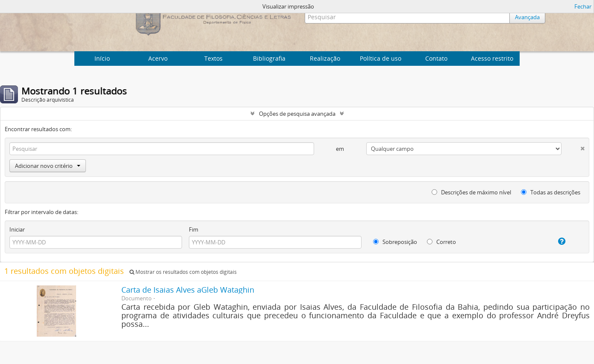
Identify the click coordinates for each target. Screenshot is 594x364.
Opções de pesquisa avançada (297, 114)
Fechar (583, 6)
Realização (325, 58)
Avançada (527, 17)
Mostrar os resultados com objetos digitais (183, 272)
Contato (436, 58)
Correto (441, 242)
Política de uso (381, 58)
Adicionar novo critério (48, 166)
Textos (213, 58)
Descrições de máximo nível (471, 192)
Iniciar (17, 229)
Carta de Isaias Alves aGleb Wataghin (188, 290)
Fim (194, 229)
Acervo (158, 58)
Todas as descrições (551, 192)
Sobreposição (395, 242)
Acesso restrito (492, 58)
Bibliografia (269, 58)
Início (102, 58)
